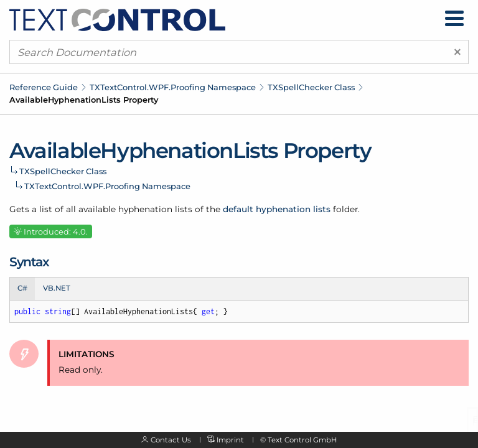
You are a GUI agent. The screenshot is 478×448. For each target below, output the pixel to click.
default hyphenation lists (277, 209)
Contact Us (171, 440)
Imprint (230, 440)
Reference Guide (44, 87)
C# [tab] (22, 288)
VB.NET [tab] (57, 288)
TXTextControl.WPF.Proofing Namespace (173, 87)
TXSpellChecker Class (311, 87)
